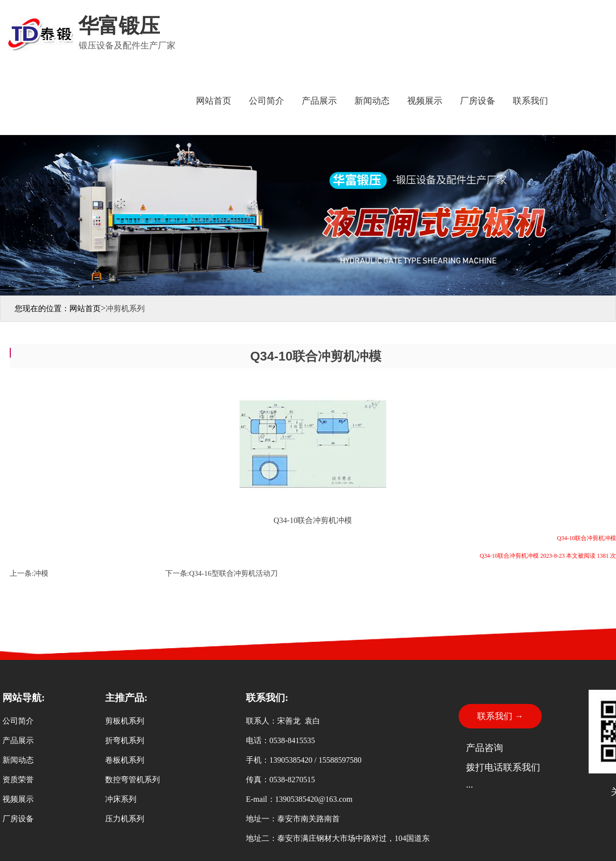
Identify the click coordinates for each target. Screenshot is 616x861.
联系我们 (530, 101)
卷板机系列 (125, 760)
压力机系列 (125, 819)
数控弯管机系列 (132, 780)
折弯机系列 (125, 740)
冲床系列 (121, 799)
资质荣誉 (18, 780)
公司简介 (266, 101)
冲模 (41, 573)
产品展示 (319, 101)
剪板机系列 (125, 721)
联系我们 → (500, 716)
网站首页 (214, 101)
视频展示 (425, 101)
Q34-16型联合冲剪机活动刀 (233, 573)
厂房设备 (478, 101)
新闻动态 (372, 101)
